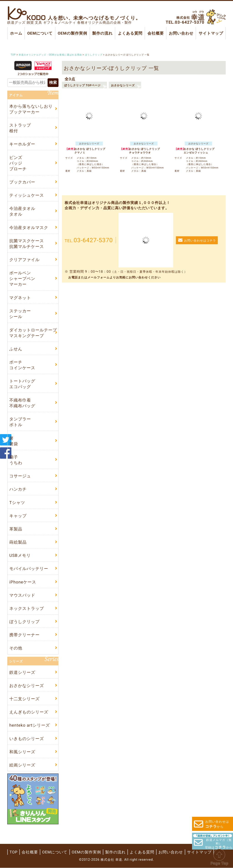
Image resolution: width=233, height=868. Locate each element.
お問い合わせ (181, 33)
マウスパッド (22, 595)
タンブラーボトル (20, 422)
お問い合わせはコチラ (200, 241)
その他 (16, 648)
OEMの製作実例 (72, 33)
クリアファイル (24, 260)
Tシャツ (17, 503)
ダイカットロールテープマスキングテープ (33, 333)
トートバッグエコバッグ (22, 384)
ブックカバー (22, 182)
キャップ (18, 516)
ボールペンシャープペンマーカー (22, 279)
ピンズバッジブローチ (18, 163)
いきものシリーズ (27, 739)
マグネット (20, 298)
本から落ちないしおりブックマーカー (31, 109)
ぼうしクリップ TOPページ (82, 85)
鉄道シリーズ (22, 672)
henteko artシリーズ (30, 725)
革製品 (16, 529)
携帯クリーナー (24, 635)
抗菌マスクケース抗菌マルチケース (27, 244)
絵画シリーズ (22, 765)
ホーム (16, 33)
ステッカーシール (20, 314)
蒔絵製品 (18, 542)
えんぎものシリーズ (29, 712)
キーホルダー (22, 144)
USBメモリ (20, 556)
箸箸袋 (14, 441)
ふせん (16, 349)
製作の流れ (102, 33)
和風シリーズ (22, 752)
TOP (14, 852)
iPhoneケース (23, 582)
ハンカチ (18, 489)
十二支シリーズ (24, 699)
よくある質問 (130, 33)
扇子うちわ (16, 460)
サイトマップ (211, 33)
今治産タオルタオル (22, 211)
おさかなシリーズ (123, 85)
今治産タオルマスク (29, 228)
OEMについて (40, 33)
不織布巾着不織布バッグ (22, 403)
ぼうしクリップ (24, 622)
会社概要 (156, 33)
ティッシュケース (27, 195)
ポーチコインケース (22, 365)
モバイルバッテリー (29, 569)
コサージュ (20, 476)
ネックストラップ (27, 608)
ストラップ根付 (20, 128)
